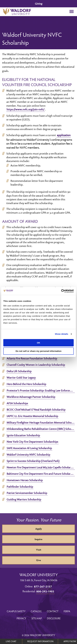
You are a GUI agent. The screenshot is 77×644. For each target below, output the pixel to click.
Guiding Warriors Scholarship (24, 499)
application (64, 135)
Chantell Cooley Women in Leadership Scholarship (36, 365)
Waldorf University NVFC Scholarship (28, 455)
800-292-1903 (45, 591)
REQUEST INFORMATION (40, 641)
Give (39, 560)
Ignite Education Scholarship (23, 435)
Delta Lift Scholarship (19, 371)
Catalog (36, 611)
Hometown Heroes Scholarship (25, 480)
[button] (71, 12)
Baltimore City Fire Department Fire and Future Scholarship (41, 474)
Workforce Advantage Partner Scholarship (31, 397)
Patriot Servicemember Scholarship (27, 493)
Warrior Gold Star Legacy (21, 378)
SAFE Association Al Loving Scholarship (29, 448)
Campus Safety (16, 611)
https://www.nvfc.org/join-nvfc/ (25, 109)
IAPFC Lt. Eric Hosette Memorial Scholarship (32, 416)
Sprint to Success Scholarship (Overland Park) (33, 461)
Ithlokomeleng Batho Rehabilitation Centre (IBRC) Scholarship (41, 429)
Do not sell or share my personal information (38, 351)
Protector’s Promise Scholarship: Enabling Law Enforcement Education (41, 390)
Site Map (37, 618)
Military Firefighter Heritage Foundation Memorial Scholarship (41, 423)
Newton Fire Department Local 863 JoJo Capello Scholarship (41, 467)
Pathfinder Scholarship (20, 487)
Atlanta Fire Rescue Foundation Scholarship (32, 358)
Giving (39, 4)
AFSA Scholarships (17, 403)
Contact (53, 611)
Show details (62, 334)
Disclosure (54, 618)
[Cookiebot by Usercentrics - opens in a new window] (61, 291)
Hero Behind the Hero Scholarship (26, 384)
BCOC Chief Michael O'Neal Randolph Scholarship (36, 410)
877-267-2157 (43, 586)
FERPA (67, 611)
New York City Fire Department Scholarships (32, 442)
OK (39, 343)
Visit (39, 550)
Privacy (21, 618)
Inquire (38, 539)
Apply (39, 529)
